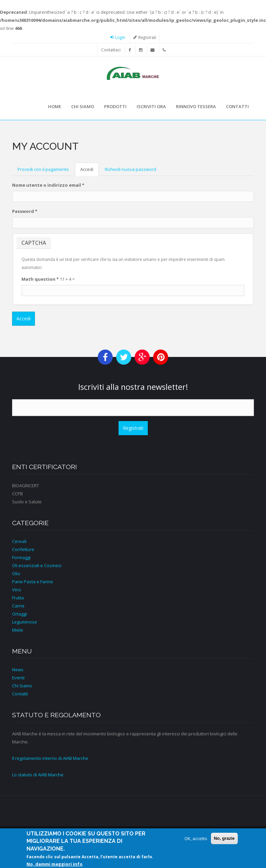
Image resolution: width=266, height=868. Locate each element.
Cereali (19, 541)
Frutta (18, 598)
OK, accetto (196, 841)
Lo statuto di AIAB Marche (38, 775)
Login (120, 37)
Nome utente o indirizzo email (48, 185)
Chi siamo (83, 106)
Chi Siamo (22, 686)
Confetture (23, 549)
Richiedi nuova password (130, 169)
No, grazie (224, 841)
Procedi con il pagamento (43, 169)
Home (55, 106)
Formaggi (21, 557)
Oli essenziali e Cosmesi (37, 565)
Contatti (237, 106)
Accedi (90, 171)
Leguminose (25, 622)
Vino (17, 590)
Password (25, 211)
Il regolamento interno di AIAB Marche (50, 758)
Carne (18, 606)
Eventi (18, 678)
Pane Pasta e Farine (33, 582)
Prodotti (115, 106)
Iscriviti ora (151, 106)
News (18, 670)
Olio (16, 574)
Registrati (147, 37)
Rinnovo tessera (196, 106)
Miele (18, 630)
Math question (40, 279)
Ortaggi (19, 614)
